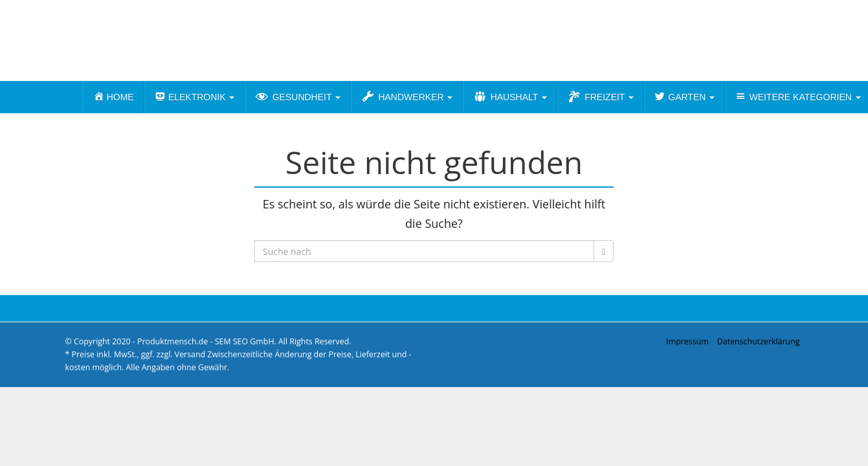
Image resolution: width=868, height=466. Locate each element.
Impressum (687, 341)
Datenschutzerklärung (759, 341)
